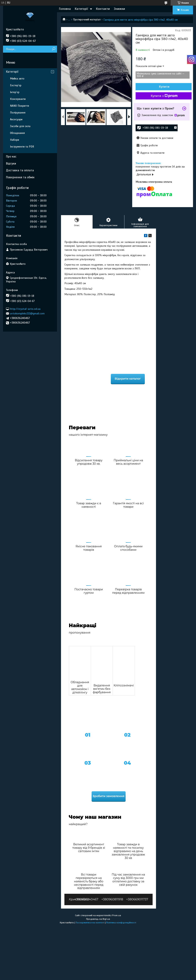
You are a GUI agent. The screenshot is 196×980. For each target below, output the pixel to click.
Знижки (119, 9)
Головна (65, 9)
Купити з (164, 96)
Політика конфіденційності (121, 923)
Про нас (11, 156)
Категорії (81, 9)
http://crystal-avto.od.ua (25, 309)
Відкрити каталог (128, 379)
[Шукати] (53, 49)
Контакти (103, 9)
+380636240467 (86, 899)
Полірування (18, 113)
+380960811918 (112, 899)
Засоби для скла (20, 126)
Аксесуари (16, 119)
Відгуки (11, 164)
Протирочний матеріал (87, 20)
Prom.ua (117, 915)
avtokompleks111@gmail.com (27, 313)
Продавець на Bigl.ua (98, 919)
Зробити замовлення (108, 796)
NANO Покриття (19, 106)
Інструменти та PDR (22, 147)
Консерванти (18, 99)
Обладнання (17, 133)
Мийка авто (17, 79)
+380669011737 (137, 899)
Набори (14, 140)
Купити (164, 87)
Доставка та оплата (20, 170)
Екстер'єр (16, 85)
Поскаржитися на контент (90, 923)
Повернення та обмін (20, 177)
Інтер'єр (15, 92)
